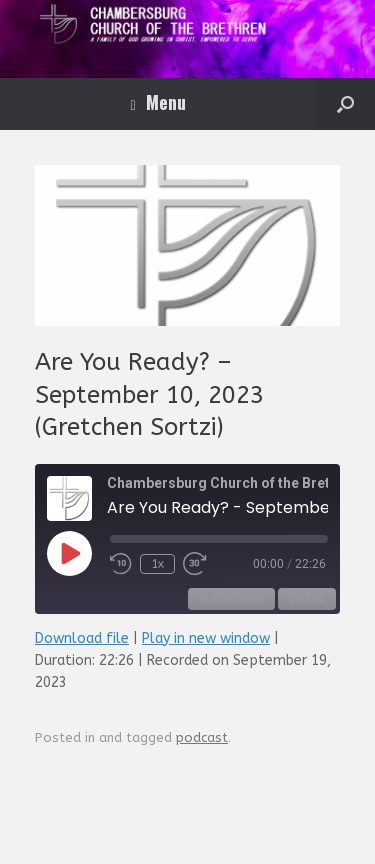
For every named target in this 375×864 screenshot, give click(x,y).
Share (307, 598)
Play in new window (206, 638)
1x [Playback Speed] (157, 564)
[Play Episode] (69, 553)
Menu (157, 102)
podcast (202, 737)
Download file (82, 638)
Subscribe (231, 598)
